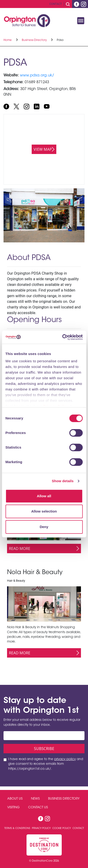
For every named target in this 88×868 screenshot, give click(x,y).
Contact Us (38, 808)
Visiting (13, 808)
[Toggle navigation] (81, 21)
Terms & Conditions (18, 828)
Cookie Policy (62, 828)
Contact (56, 4)
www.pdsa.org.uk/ (37, 75)
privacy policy (65, 759)
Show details (63, 481)
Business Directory (35, 40)
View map (43, 149)
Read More (20, 548)
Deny (44, 527)
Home (8, 40)
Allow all (44, 496)
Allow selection (44, 511)
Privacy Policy (42, 828)
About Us (15, 799)
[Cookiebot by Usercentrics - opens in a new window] (63, 337)
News (35, 799)
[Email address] (44, 736)
